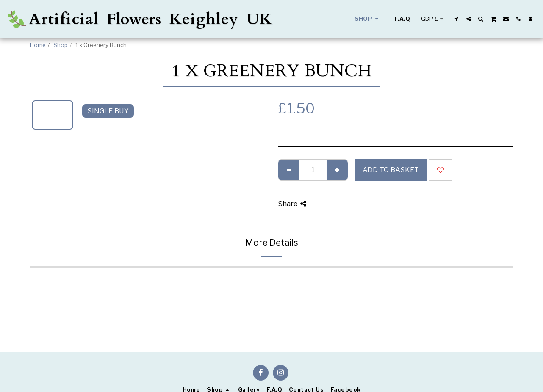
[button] (456, 19)
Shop (61, 45)
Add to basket (391, 170)
